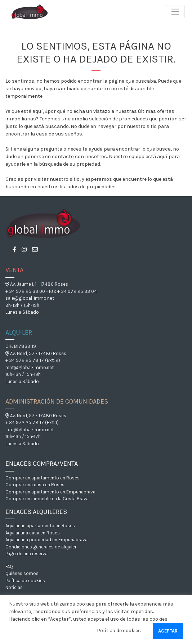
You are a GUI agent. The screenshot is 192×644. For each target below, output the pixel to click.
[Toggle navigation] (175, 12)
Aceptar (168, 631)
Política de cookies (25, 581)
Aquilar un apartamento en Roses (40, 526)
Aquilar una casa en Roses (33, 533)
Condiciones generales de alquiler (41, 547)
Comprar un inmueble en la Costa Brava (47, 499)
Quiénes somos (22, 573)
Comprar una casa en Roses (35, 485)
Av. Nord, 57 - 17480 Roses (36, 353)
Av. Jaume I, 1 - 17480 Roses (37, 284)
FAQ (9, 567)
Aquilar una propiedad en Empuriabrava (46, 540)
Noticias (14, 587)
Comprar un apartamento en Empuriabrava (50, 492)
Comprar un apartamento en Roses (43, 478)
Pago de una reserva (26, 554)
